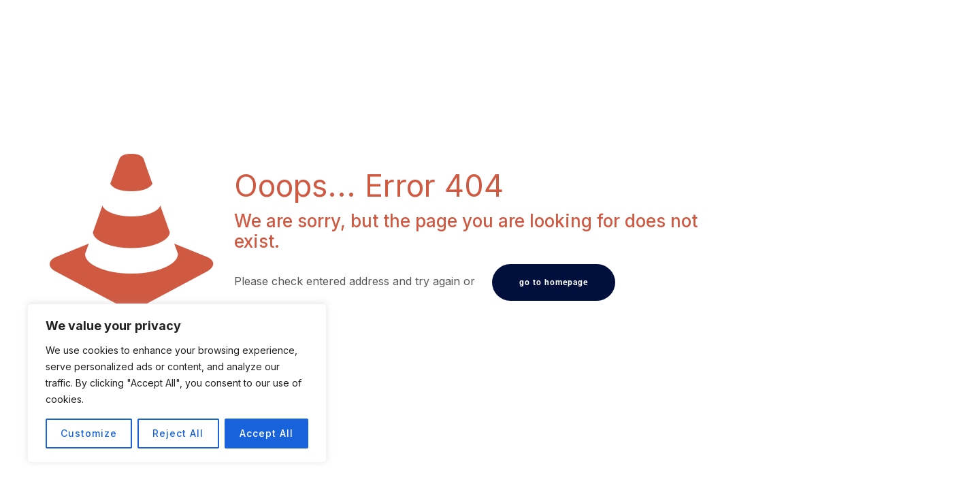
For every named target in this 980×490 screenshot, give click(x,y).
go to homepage (554, 282)
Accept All (266, 433)
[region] (177, 383)
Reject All (178, 433)
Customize (89, 433)
